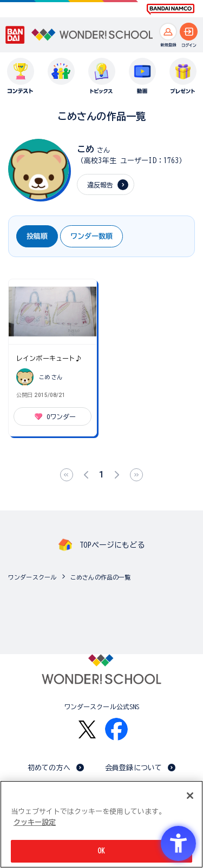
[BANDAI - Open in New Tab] (15, 35)
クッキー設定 (35, 822)
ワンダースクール (32, 577)
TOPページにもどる (112, 545)
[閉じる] (190, 796)
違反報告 (100, 185)
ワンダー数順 (91, 236)
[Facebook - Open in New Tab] (116, 729)
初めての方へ (49, 768)
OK (101, 851)
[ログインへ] (189, 32)
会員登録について (133, 768)
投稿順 (37, 236)
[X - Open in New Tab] (87, 729)
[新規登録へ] (168, 32)
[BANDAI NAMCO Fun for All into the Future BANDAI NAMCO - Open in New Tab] (171, 9)
